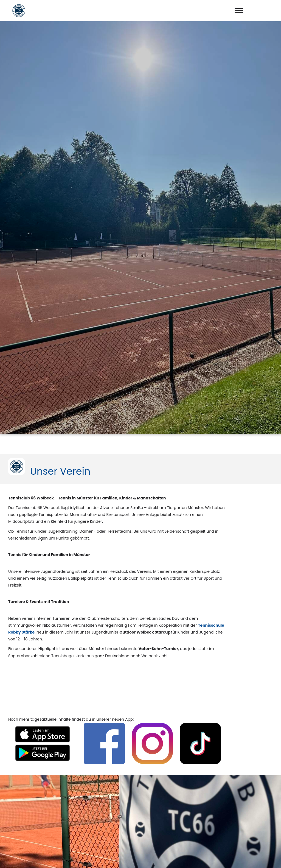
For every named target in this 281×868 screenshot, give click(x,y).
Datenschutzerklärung (159, 834)
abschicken (159, 849)
